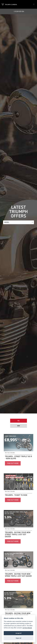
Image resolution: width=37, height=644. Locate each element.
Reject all (18, 638)
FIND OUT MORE (13, 463)
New (19, 426)
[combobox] (18, 222)
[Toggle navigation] (34, 4)
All (19, 421)
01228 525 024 (19, 11)
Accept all (18, 633)
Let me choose (27, 628)
